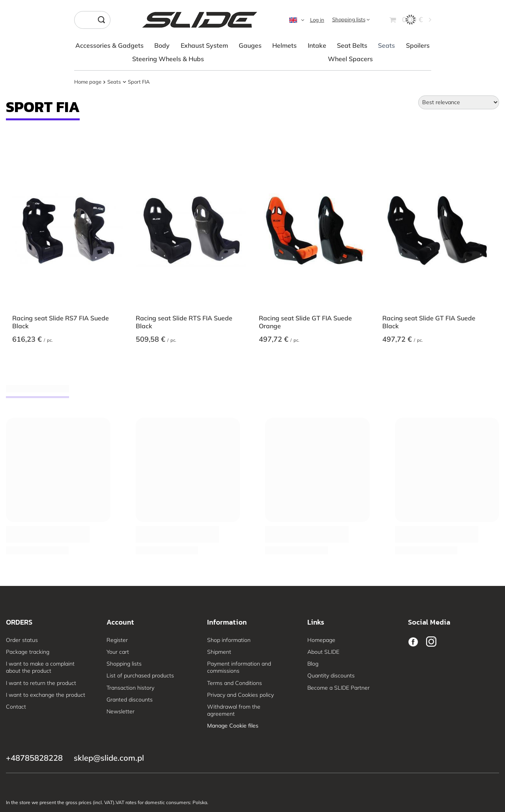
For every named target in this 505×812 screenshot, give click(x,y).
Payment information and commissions (239, 667)
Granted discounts (130, 700)
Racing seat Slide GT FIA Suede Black (429, 322)
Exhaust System (204, 45)
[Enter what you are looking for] (92, 20)
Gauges (250, 45)
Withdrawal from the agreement (234, 710)
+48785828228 (34, 758)
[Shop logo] (199, 20)
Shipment (219, 652)
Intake (317, 45)
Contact (16, 707)
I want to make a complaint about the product (40, 667)
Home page (88, 82)
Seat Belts (352, 45)
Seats (386, 45)
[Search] (102, 20)
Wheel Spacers (350, 59)
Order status (22, 640)
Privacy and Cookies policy (240, 695)
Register (117, 640)
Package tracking (28, 652)
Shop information (229, 640)
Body (162, 45)
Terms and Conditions (235, 683)
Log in (317, 20)
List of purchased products (140, 675)
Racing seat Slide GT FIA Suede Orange (305, 322)
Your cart (118, 652)
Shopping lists (349, 19)
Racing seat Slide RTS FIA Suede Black (184, 322)
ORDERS (19, 622)
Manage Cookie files (233, 726)
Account (120, 622)
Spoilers (418, 45)
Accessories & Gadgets (109, 45)
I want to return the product (41, 683)
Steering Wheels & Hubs (168, 59)
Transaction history (130, 688)
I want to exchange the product (46, 695)
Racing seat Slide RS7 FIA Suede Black (61, 322)
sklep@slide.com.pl (109, 758)
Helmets (284, 45)
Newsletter (121, 711)
